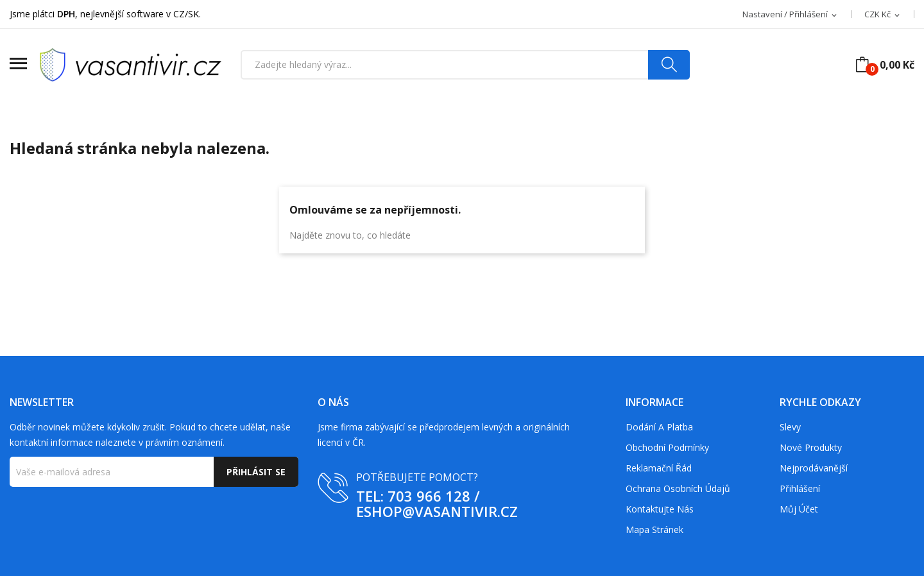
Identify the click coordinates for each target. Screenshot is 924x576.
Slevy (790, 427)
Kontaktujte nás (660, 509)
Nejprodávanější (814, 468)
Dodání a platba (659, 427)
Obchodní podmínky (667, 447)
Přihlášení (800, 488)
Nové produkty (811, 447)
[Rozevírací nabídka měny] (883, 15)
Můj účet (799, 509)
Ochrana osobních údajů (678, 488)
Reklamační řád (659, 468)
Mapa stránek (654, 529)
